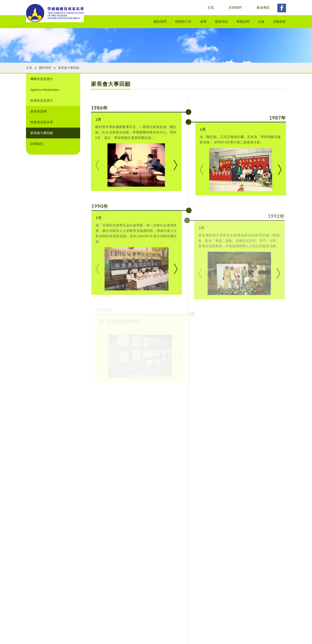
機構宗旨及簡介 (42, 79)
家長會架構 (38, 111)
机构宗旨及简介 (42, 100)
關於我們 (160, 22)
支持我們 (235, 7)
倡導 (203, 22)
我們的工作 (183, 22)
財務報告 (37, 144)
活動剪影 (279, 22)
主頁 (211, 7)
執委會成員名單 (42, 122)
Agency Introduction (45, 90)
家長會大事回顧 (69, 68)
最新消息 (221, 22)
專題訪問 (243, 22)
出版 (261, 22)
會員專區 (263, 7)
